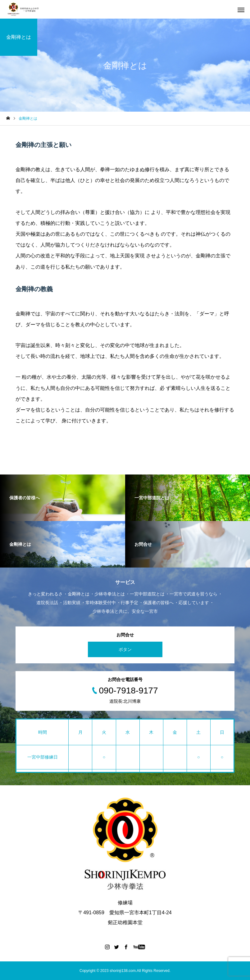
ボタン (125, 649)
